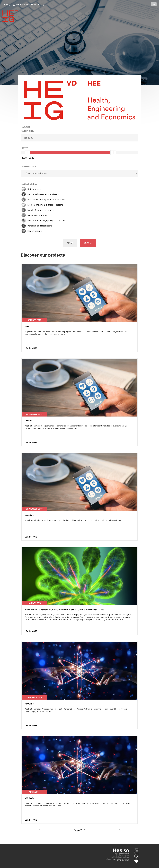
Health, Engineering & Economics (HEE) (23, 4)
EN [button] (154, 4)
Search (88, 243)
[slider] (27, 153)
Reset (70, 243)
